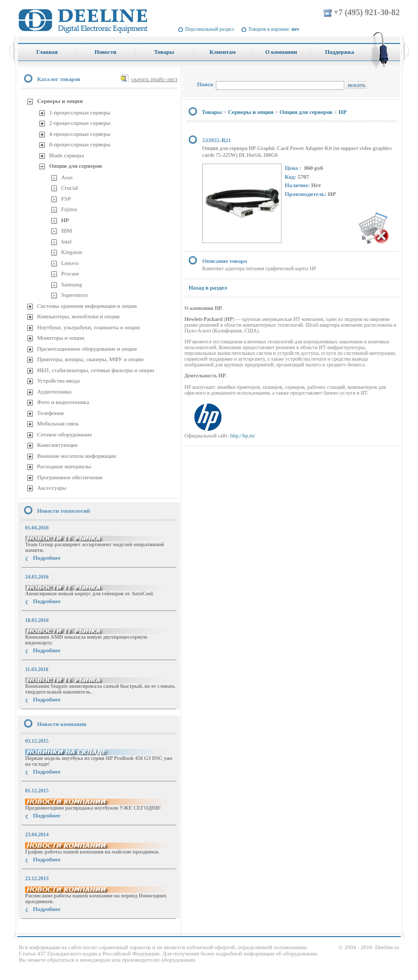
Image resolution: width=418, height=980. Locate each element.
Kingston (72, 252)
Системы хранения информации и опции (87, 306)
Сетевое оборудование (65, 434)
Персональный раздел (209, 29)
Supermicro (74, 295)
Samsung (72, 284)
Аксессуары (52, 488)
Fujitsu (69, 209)
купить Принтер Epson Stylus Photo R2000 (65, 928)
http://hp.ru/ (243, 436)
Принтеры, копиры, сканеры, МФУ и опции (90, 359)
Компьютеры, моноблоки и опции (78, 316)
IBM (67, 230)
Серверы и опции (60, 101)
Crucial (69, 188)
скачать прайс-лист (154, 79)
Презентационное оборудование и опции (87, 349)
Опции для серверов (76, 166)
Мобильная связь (58, 423)
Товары (212, 112)
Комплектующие (57, 445)
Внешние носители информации (77, 456)
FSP (66, 199)
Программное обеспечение (70, 477)
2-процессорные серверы (80, 123)
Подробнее (47, 558)
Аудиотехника (54, 391)
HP (65, 220)
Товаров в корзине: (274, 29)
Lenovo (70, 263)
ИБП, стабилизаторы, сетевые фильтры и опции (96, 370)
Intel (66, 241)
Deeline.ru (387, 947)
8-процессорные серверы (80, 144)
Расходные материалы (64, 466)
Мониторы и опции (61, 338)
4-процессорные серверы (80, 134)
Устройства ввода (59, 381)
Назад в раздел (208, 287)
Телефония (50, 413)
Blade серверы (67, 155)
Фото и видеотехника (63, 402)
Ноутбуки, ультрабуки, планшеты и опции (89, 327)
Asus (67, 177)
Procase (70, 273)
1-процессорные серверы (80, 112)
